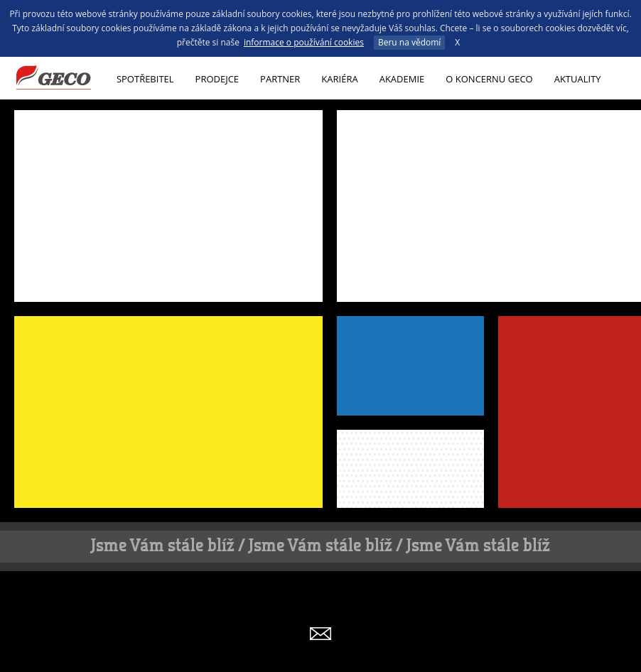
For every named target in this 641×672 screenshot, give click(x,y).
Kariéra (339, 79)
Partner (280, 79)
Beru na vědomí (409, 42)
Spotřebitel (145, 79)
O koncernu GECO (489, 79)
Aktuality (578, 79)
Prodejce (217, 79)
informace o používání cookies (304, 42)
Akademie (402, 79)
